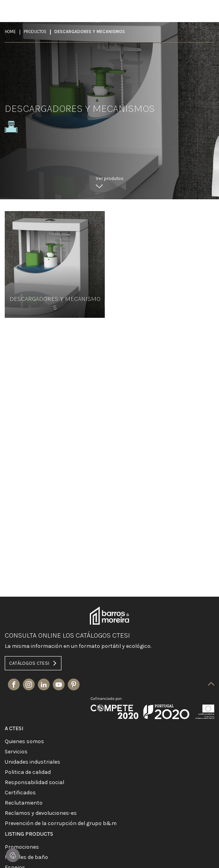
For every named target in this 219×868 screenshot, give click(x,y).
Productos (35, 32)
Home (10, 32)
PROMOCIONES (22, 847)
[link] (110, 184)
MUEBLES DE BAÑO (26, 857)
